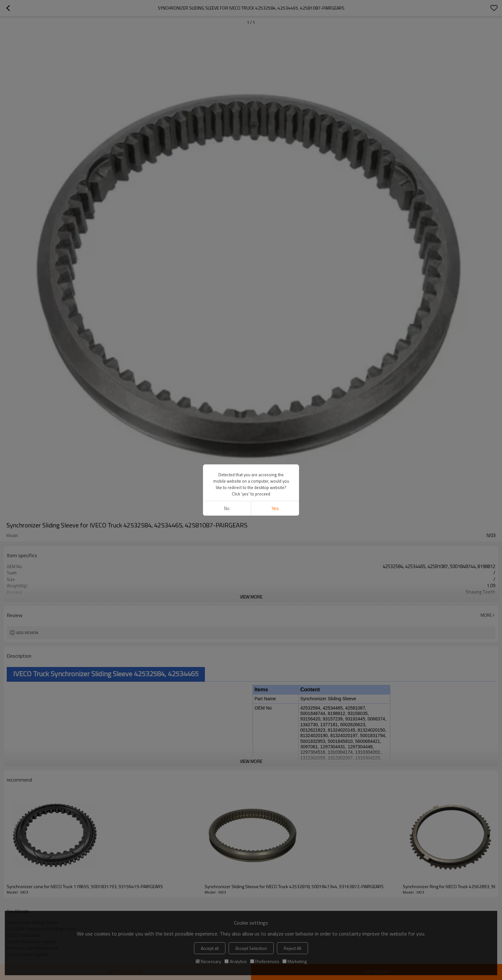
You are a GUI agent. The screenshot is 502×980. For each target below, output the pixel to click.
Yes (275, 508)
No (227, 508)
